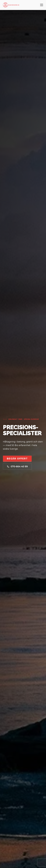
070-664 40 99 (17, 467)
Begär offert (17, 459)
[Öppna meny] (42, 5)
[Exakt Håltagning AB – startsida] (11, 5)
